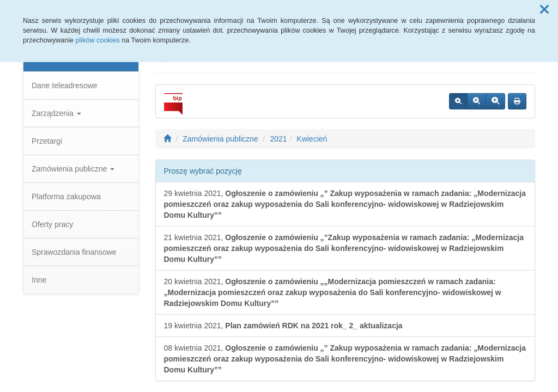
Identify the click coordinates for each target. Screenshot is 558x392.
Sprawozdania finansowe (74, 252)
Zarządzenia (56, 113)
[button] (544, 10)
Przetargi (47, 141)
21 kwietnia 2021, (344, 248)
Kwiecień (312, 139)
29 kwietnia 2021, (345, 204)
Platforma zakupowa (66, 197)
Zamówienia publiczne (73, 169)
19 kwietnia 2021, (283, 326)
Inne (39, 280)
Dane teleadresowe (65, 85)
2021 (278, 139)
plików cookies (98, 40)
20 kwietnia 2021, (333, 292)
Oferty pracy (52, 224)
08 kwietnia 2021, (345, 359)
